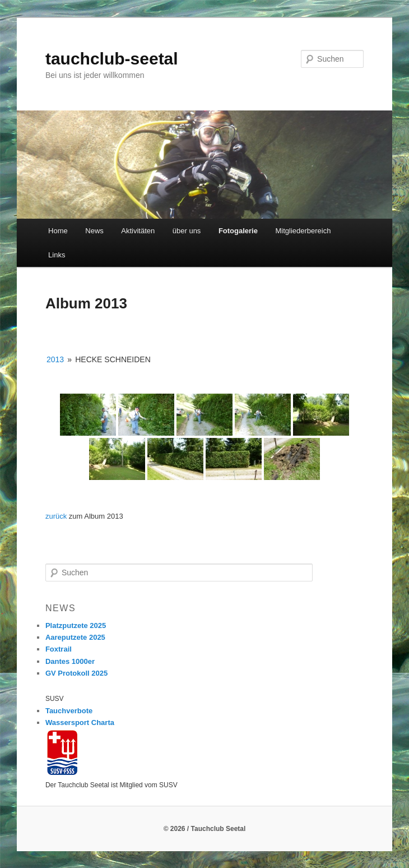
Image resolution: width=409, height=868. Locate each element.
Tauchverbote (69, 711)
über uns (187, 231)
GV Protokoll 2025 (76, 673)
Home (58, 231)
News (94, 231)
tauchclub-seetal (112, 59)
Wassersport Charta (80, 722)
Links (57, 255)
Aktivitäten (138, 231)
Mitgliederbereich (303, 231)
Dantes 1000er (70, 661)
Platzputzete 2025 (76, 625)
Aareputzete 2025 (75, 637)
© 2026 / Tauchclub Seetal (205, 829)
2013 (55, 359)
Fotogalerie (238, 231)
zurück (56, 516)
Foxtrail (59, 649)
